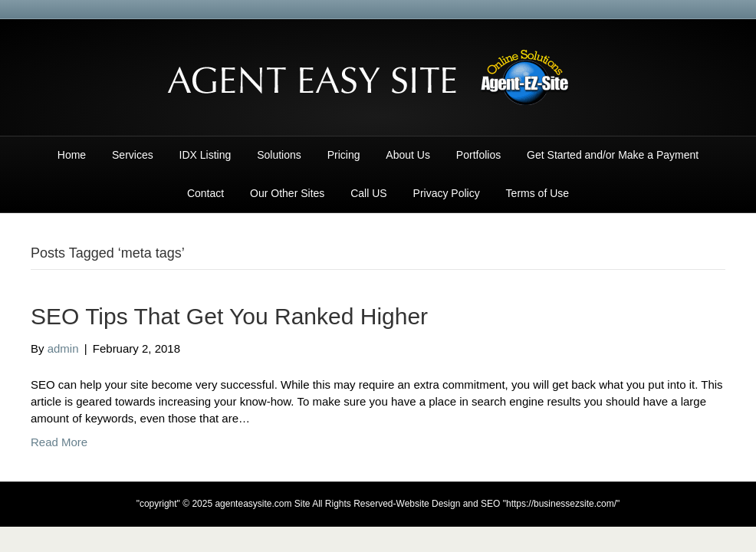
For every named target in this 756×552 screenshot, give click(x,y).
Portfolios (478, 155)
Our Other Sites (287, 193)
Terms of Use (537, 193)
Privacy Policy (447, 193)
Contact (205, 193)
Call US (368, 193)
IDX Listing (205, 155)
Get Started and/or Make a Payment (613, 155)
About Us (408, 155)
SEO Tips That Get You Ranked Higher (229, 316)
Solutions (279, 155)
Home (72, 155)
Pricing (344, 155)
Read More (59, 442)
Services (133, 155)
